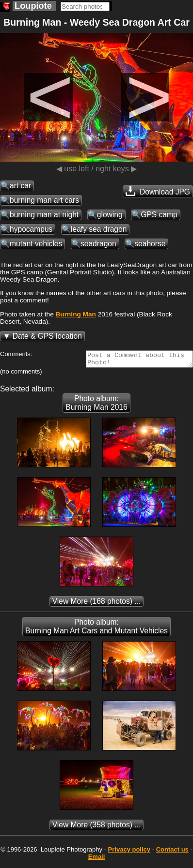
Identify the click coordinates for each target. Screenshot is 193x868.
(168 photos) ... (97, 604)
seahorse (150, 244)
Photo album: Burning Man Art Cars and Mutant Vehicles (96, 629)
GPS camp (159, 215)
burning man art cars (44, 200)
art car (20, 186)
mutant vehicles (36, 244)
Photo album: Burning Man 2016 (96, 406)
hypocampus (31, 229)
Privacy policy (129, 852)
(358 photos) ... (97, 828)
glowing (110, 215)
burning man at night (44, 215)
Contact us (172, 852)
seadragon (98, 244)
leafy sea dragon (99, 229)
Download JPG (158, 191)
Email (97, 860)
